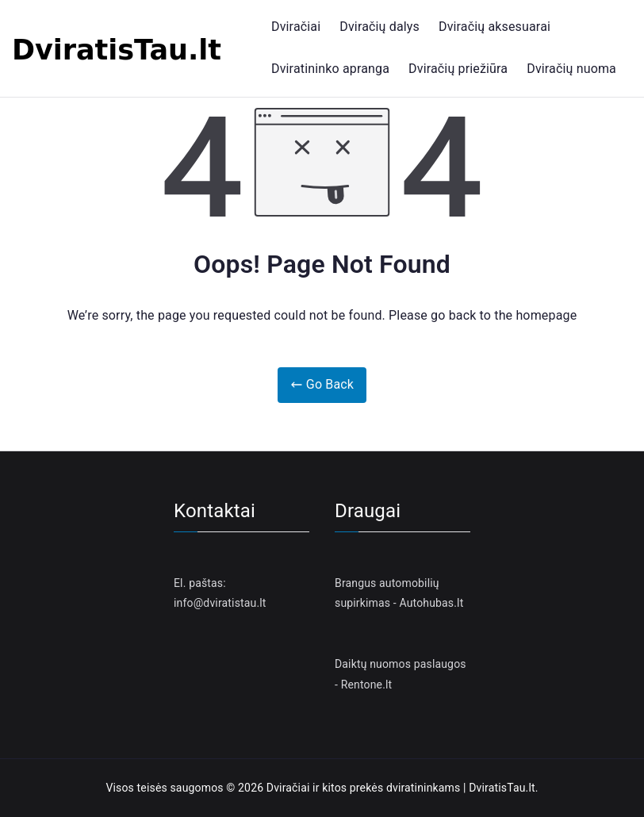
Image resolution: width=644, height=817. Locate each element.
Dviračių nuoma (571, 69)
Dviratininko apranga (330, 69)
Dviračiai (296, 27)
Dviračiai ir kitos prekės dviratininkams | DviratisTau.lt (401, 788)
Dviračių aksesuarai (494, 27)
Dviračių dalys (379, 27)
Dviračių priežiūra (458, 69)
